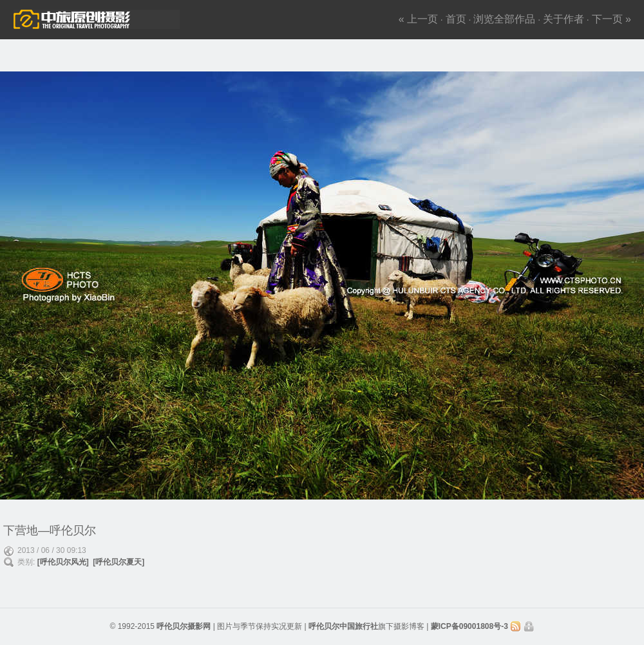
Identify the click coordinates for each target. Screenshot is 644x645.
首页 (456, 19)
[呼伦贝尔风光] (63, 562)
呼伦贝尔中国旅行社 (343, 626)
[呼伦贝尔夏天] (118, 562)
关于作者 (563, 19)
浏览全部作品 (504, 19)
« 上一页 (418, 19)
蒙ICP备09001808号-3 (470, 626)
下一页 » (611, 19)
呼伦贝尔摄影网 (184, 626)
